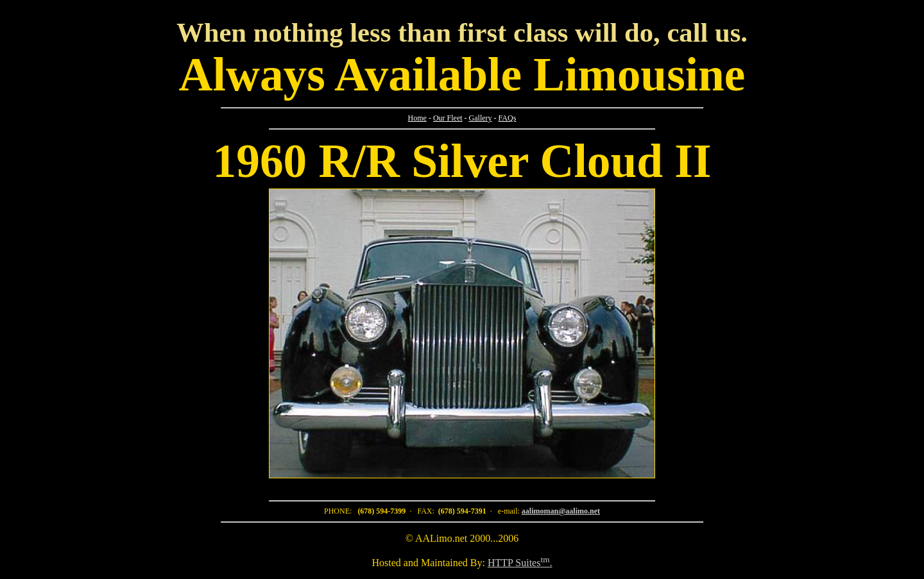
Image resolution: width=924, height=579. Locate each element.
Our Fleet (448, 118)
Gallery (481, 118)
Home (417, 118)
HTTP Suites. (520, 563)
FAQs (508, 118)
